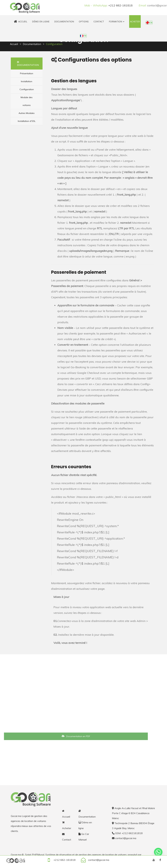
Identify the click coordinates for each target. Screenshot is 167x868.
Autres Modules (27, 113)
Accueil (21, 21)
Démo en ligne (41, 21)
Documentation (64, 21)
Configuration (27, 89)
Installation (27, 81)
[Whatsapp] (158, 852)
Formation (117, 21)
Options (84, 21)
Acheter (135, 21)
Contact (99, 21)
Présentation (27, 73)
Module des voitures (27, 101)
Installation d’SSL (27, 121)
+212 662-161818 (120, 5)
